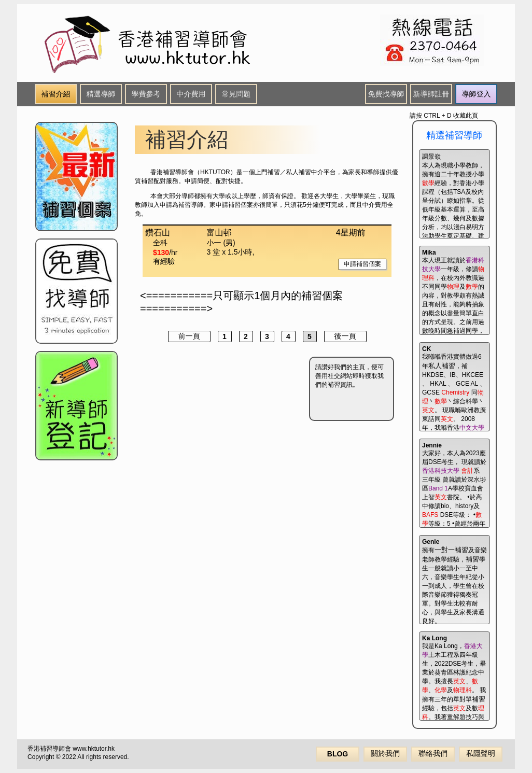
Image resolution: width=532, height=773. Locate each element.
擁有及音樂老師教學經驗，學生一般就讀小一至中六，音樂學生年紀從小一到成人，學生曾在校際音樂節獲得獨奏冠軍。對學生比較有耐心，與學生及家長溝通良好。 (454, 581)
